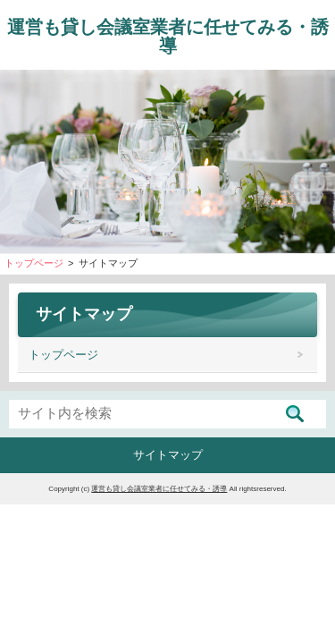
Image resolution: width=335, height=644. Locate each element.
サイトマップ (168, 455)
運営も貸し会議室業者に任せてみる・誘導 (168, 36)
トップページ (63, 355)
